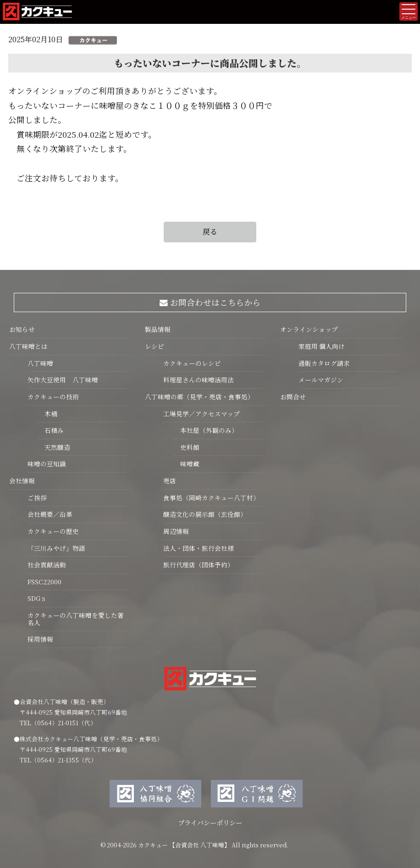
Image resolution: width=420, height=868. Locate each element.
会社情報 (22, 481)
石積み (50, 430)
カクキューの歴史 (53, 531)
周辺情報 (176, 531)
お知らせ (22, 329)
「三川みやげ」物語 (56, 548)
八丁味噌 (40, 363)
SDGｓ (37, 598)
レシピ (155, 346)
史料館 (186, 447)
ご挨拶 (37, 498)
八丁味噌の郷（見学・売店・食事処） (199, 397)
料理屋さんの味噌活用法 (199, 380)
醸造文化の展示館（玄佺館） (205, 514)
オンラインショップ (309, 329)
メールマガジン (321, 380)
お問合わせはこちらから (210, 302)
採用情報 (40, 639)
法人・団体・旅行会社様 (199, 548)
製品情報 (158, 329)
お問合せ (293, 397)
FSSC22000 (44, 582)
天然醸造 (53, 447)
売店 (170, 481)
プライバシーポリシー (210, 822)
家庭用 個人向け (322, 346)
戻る (210, 232)
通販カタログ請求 (324, 363)
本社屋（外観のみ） (205, 430)
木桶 (47, 414)
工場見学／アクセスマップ (202, 414)
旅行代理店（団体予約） (199, 565)
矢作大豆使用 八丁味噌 (63, 380)
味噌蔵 (186, 464)
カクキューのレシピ (192, 363)
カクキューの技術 (53, 397)
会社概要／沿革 (50, 514)
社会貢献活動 (47, 565)
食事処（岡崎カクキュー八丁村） (211, 498)
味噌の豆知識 (47, 464)
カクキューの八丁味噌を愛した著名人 (76, 619)
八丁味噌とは (28, 346)
